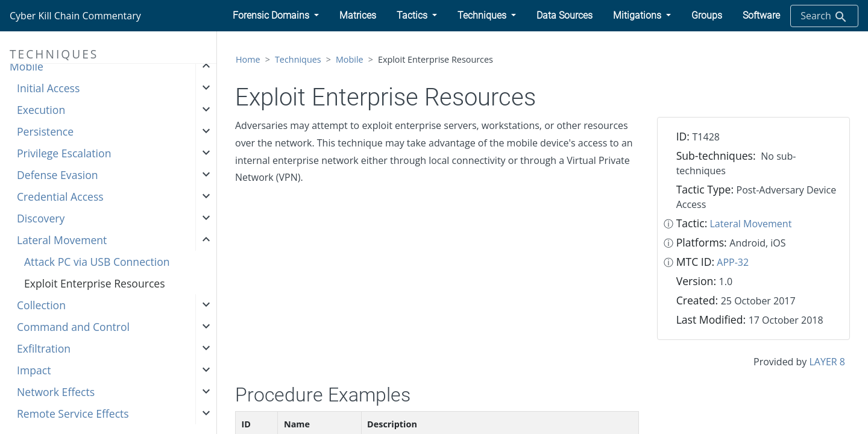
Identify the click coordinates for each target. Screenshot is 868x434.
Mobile (27, 66)
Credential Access (60, 197)
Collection (41, 305)
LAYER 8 (827, 362)
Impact (34, 370)
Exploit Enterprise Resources (95, 283)
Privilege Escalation (64, 153)
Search (824, 17)
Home (248, 59)
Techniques (298, 59)
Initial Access (48, 88)
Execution (41, 110)
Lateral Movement (62, 240)
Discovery (41, 218)
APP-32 (733, 262)
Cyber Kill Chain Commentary (75, 16)
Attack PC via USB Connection (97, 262)
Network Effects (56, 392)
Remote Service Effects (73, 414)
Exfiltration (44, 348)
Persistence (45, 131)
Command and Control (73, 327)
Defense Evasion (58, 175)
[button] (276, 16)
